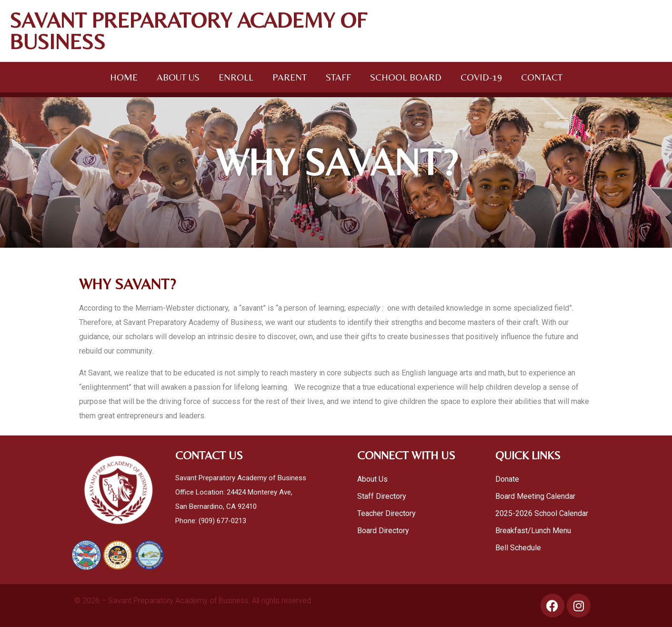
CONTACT (542, 77)
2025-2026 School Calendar (543, 513)
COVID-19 (481, 77)
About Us (372, 479)
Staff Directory (382, 496)
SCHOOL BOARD (406, 77)
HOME (124, 77)
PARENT (290, 77)
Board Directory (383, 531)
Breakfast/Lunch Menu (533, 531)
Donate (507, 479)
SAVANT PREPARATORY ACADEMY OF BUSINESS (188, 31)
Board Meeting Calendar (535, 496)
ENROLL (236, 77)
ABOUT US (178, 77)
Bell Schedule (518, 548)
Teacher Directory (386, 513)
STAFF (338, 77)
